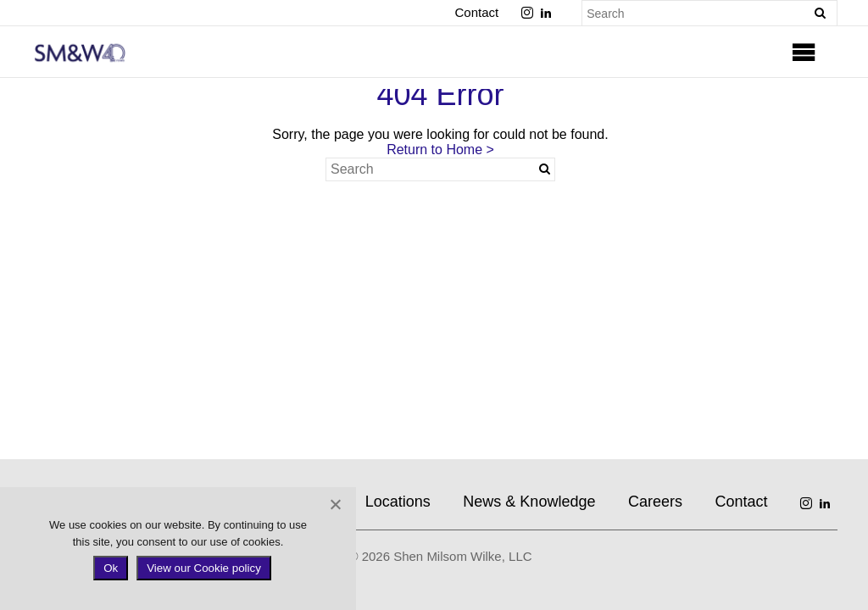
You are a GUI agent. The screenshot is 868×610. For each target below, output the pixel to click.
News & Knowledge (529, 502)
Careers (655, 502)
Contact (476, 12)
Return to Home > (440, 150)
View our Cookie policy (204, 568)
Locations (398, 502)
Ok (111, 568)
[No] (335, 504)
